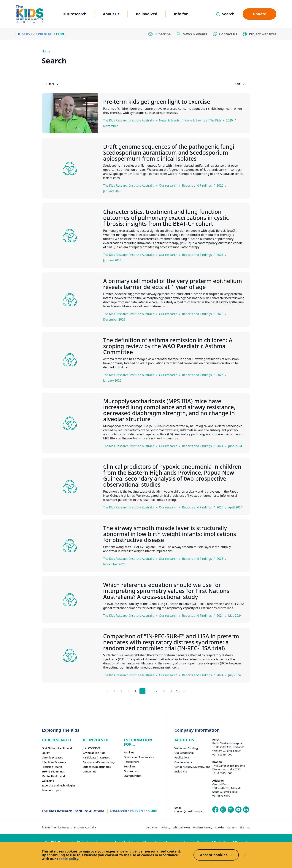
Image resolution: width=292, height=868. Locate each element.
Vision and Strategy (186, 748)
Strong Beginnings (53, 771)
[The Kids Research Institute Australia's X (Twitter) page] (231, 810)
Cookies (220, 827)
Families (129, 752)
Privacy (166, 827)
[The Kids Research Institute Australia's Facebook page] (215, 810)
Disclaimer (152, 827)
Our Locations (183, 762)
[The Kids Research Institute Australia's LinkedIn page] (246, 810)
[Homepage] (30, 14)
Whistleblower (182, 827)
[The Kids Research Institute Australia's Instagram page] (223, 810)
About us (111, 14)
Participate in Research (97, 757)
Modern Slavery (203, 827)
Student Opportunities (97, 767)
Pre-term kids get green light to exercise (157, 102)
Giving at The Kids (94, 753)
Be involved (146, 14)
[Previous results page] (107, 691)
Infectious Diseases (54, 762)
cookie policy (68, 859)
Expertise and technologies (59, 785)
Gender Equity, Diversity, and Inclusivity (192, 769)
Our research (74, 14)
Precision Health (52, 767)
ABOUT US (184, 740)
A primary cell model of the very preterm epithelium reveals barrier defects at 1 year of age (173, 284)
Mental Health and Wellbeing (53, 778)
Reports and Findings (197, 185)
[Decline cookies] (245, 855)
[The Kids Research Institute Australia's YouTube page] (238, 810)
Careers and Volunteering (99, 762)
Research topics (51, 790)
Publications (182, 757)
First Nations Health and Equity (57, 750)
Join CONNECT (92, 748)
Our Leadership (184, 753)
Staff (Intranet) (133, 776)
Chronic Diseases (52, 757)
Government (132, 771)
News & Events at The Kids (203, 120)
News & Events (169, 120)
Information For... (138, 742)
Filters (53, 84)
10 (178, 691)
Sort (240, 84)
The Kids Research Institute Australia (129, 120)
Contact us (89, 771)
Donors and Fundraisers (139, 757)
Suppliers (130, 766)
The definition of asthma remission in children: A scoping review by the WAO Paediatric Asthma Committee (168, 346)
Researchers (131, 762)
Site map (245, 827)
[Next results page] (185, 691)
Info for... (182, 14)
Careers (232, 827)
